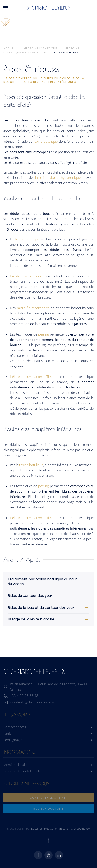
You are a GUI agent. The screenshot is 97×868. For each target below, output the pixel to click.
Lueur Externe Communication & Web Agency (60, 829)
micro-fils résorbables (32, 308)
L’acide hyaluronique (26, 276)
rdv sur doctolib (48, 809)
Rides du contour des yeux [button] (30, 596)
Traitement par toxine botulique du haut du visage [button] (42, 582)
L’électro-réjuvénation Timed (33, 377)
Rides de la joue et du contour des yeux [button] (41, 608)
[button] (6, 8)
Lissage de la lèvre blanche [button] (31, 619)
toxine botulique (46, 141)
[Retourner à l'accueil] (49, 8)
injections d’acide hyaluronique (58, 177)
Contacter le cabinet (49, 798)
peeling (44, 334)
